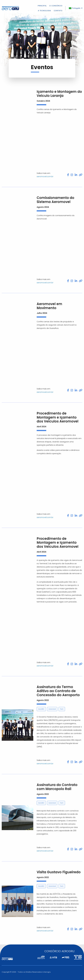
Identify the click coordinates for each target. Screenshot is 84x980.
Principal (42, 6)
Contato (58, 11)
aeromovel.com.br (45, 176)
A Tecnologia (44, 11)
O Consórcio (56, 6)
